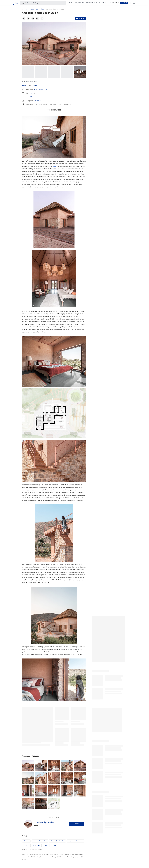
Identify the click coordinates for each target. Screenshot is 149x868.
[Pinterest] (42, 18)
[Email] (37, 18)
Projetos (70, 3)
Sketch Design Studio (41, 89)
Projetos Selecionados (57, 841)
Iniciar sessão (115, 3)
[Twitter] (28, 18)
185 (31, 93)
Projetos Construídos (40, 841)
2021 (31, 97)
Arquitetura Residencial (76, 841)
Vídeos (104, 3)
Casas (25, 86)
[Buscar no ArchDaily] (45, 3)
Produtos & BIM (88, 3)
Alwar (54, 166)
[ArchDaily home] (15, 3)
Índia (35, 86)
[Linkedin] (33, 18)
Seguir (76, 824)
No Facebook (36, 845)
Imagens (78, 3)
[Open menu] (134, 3)
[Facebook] (24, 18)
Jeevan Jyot (38, 101)
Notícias (97, 3)
